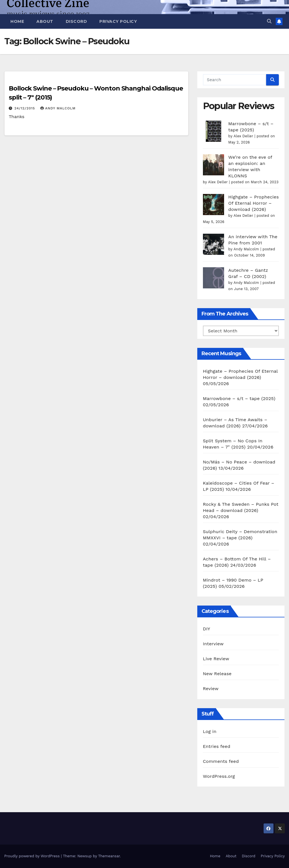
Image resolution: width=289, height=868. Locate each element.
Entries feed (217, 746)
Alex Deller (243, 136)
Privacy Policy (118, 21)
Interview (213, 644)
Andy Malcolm (58, 108)
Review (211, 689)
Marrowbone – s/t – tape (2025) (239, 398)
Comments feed (221, 761)
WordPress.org (219, 776)
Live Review (216, 659)
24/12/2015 (25, 108)
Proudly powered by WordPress (33, 856)
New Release (217, 674)
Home (17, 21)
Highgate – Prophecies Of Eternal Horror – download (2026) (254, 203)
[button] (269, 21)
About (45, 21)
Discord (76, 21)
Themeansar (109, 856)
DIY (207, 629)
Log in (210, 731)
